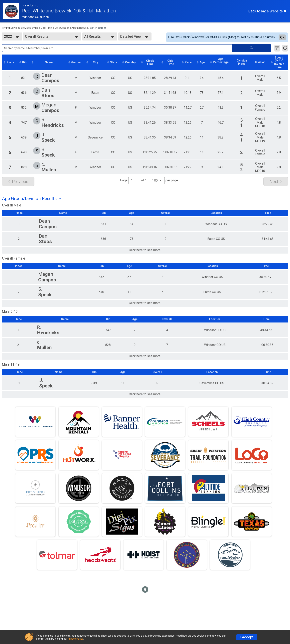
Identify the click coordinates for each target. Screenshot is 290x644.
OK (282, 37)
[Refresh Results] (285, 48)
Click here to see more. (145, 254)
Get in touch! (98, 28)
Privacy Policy (75, 639)
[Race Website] (13, 11)
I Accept (247, 637)
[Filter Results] (277, 48)
